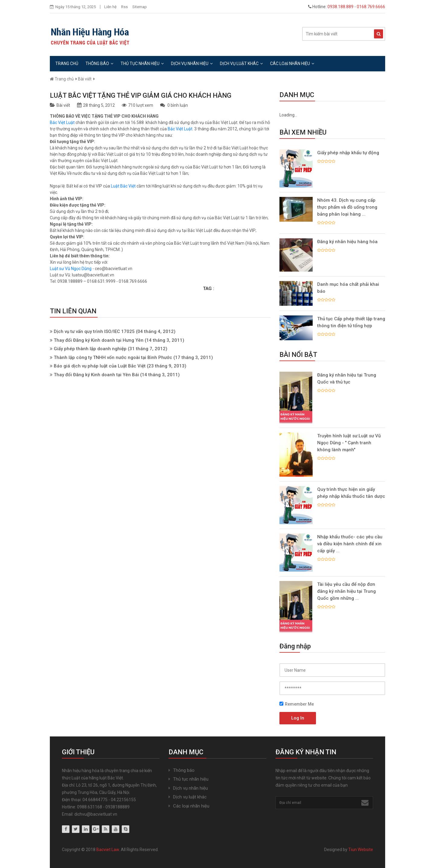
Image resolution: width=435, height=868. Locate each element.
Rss (124, 7)
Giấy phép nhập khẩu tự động (348, 153)
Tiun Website (361, 850)
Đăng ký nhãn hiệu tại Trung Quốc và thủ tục (347, 379)
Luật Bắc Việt (124, 186)
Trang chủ (67, 64)
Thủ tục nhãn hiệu (142, 64)
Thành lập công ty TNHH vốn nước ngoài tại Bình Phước (113, 357)
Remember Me (297, 704)
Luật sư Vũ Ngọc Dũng (71, 269)
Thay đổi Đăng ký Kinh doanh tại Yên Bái (96, 375)
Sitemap (140, 7)
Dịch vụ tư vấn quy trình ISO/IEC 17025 (95, 331)
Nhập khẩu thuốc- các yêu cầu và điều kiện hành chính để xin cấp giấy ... (350, 544)
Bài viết (85, 79)
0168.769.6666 (371, 7)
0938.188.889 (340, 7)
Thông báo (99, 64)
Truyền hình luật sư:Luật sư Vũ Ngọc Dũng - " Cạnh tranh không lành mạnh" (349, 443)
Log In (298, 718)
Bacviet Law (108, 850)
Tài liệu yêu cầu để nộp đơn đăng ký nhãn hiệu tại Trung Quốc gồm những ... (346, 591)
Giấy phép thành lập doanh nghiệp (90, 349)
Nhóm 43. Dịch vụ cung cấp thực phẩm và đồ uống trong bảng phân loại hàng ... (347, 207)
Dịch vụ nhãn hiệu (192, 64)
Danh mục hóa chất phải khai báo (348, 288)
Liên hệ (110, 7)
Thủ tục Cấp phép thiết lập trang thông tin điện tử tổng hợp (351, 322)
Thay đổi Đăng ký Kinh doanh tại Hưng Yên (99, 340)
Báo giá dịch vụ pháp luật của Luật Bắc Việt (100, 366)
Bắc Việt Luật (62, 122)
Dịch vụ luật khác (241, 64)
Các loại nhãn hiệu (292, 64)
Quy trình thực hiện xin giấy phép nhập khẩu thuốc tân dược (351, 493)
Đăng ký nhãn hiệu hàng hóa (347, 242)
